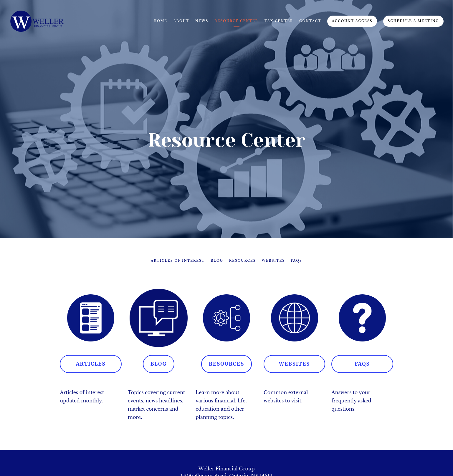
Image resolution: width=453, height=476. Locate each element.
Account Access (352, 21)
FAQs (296, 261)
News (202, 21)
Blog (217, 261)
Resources (243, 261)
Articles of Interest (178, 261)
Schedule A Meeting (414, 21)
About (181, 21)
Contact (310, 21)
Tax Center (279, 21)
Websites (273, 261)
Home (160, 21)
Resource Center (236, 21)
